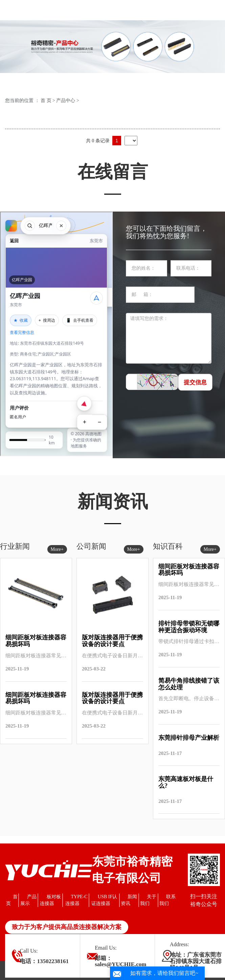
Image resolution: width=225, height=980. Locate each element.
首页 (12, 900)
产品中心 (66, 101)
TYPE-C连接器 (76, 900)
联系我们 (167, 900)
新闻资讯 (129, 900)
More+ (57, 549)
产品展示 (28, 900)
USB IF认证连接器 (104, 900)
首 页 (46, 101)
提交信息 (195, 382)
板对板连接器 (50, 900)
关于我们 (148, 900)
